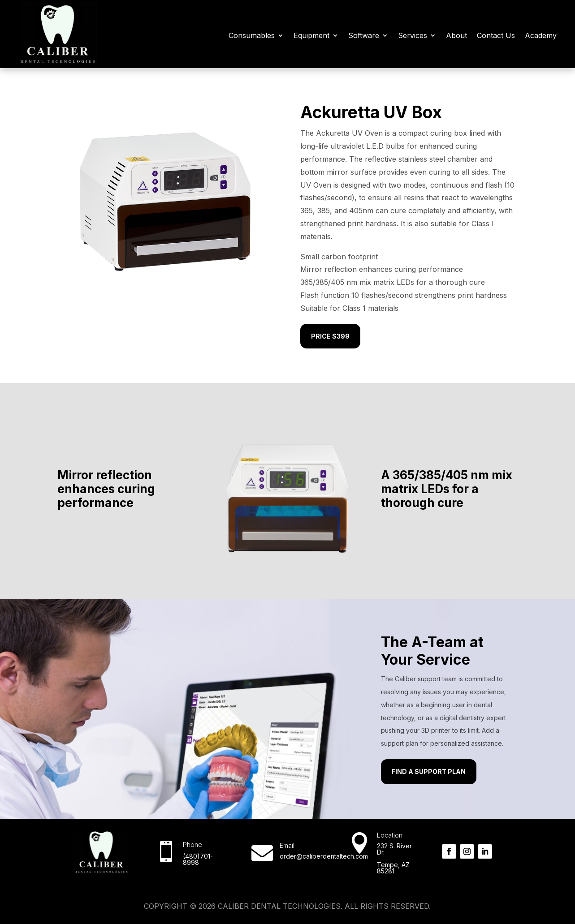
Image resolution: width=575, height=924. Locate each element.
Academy (541, 35)
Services (413, 35)
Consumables (252, 35)
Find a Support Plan (429, 771)
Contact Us (496, 35)
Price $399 (330, 336)
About (456, 35)
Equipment (311, 35)
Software (364, 35)
